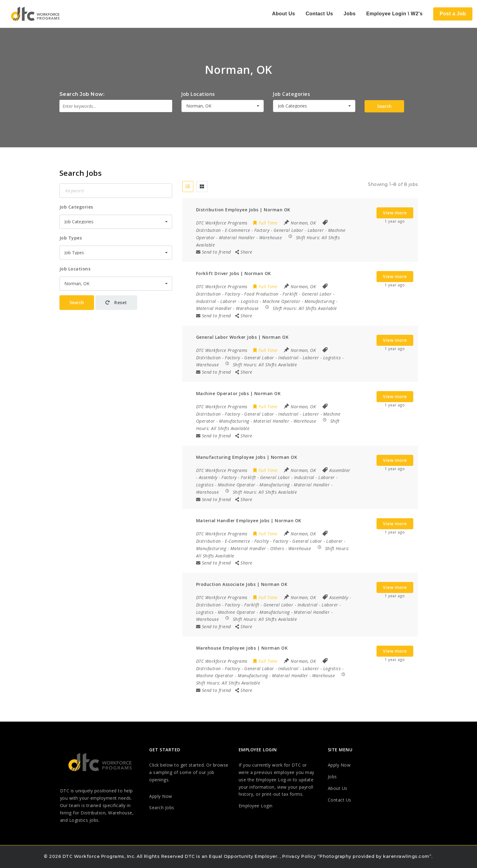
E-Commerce (237, 230)
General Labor (289, 230)
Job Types (71, 238)
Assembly (208, 477)
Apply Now (161, 796)
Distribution (208, 230)
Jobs (350, 14)
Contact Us (319, 14)
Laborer (316, 230)
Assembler (340, 470)
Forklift (290, 294)
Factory (262, 230)
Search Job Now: (82, 94)
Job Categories (291, 94)
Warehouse (271, 238)
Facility (262, 541)
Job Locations (198, 94)
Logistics (250, 301)
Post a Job (453, 14)
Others (277, 548)
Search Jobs (162, 808)
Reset (116, 302)
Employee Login (256, 806)
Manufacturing (320, 301)
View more (395, 213)
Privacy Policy (299, 856)
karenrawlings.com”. (408, 856)
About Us (284, 14)
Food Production (261, 294)
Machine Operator (281, 301)
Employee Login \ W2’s (394, 14)
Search (384, 106)
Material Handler (237, 238)
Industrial (206, 301)
